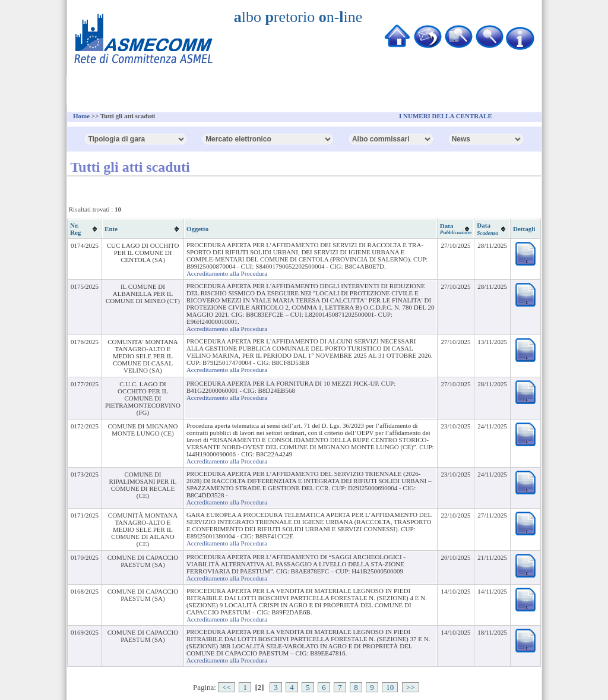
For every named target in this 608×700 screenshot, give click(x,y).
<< (227, 687)
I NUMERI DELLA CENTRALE (446, 116)
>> (411, 687)
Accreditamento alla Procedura (227, 273)
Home (81, 116)
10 (390, 687)
